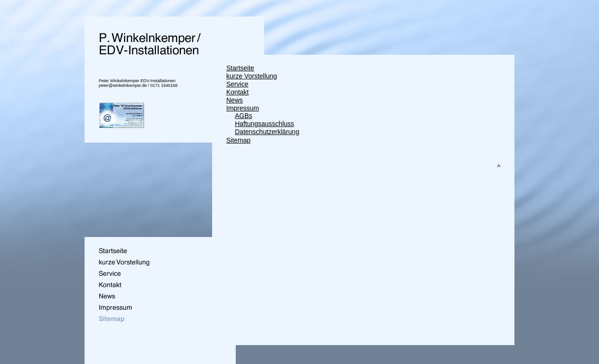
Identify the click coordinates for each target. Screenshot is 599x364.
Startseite (240, 68)
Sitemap (238, 140)
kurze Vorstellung (252, 76)
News (235, 100)
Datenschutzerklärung (267, 132)
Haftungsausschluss (264, 124)
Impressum (243, 108)
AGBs (244, 116)
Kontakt (237, 92)
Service (237, 84)
